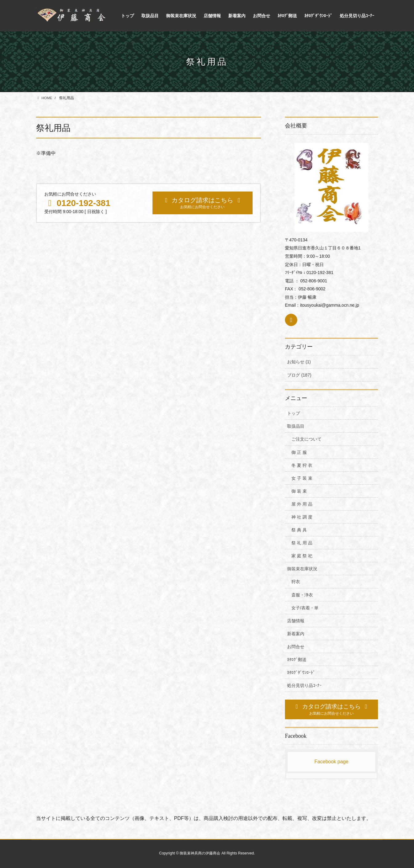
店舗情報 (296, 621)
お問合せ (296, 647)
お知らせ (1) (299, 362)
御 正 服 (299, 452)
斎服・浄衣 (302, 595)
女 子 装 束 (302, 478)
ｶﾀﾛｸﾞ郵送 (297, 660)
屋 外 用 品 (302, 504)
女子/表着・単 (305, 608)
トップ (294, 413)
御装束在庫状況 (302, 569)
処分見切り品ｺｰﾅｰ (304, 685)
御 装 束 (299, 491)
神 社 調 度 (302, 517)
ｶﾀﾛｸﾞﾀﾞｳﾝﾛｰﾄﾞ (301, 672)
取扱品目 (296, 426)
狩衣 (296, 582)
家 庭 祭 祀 (302, 556)
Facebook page (331, 762)
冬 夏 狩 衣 (302, 465)
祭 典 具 (299, 530)
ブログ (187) (299, 375)
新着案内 (296, 634)
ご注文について (306, 439)
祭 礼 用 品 (302, 543)
